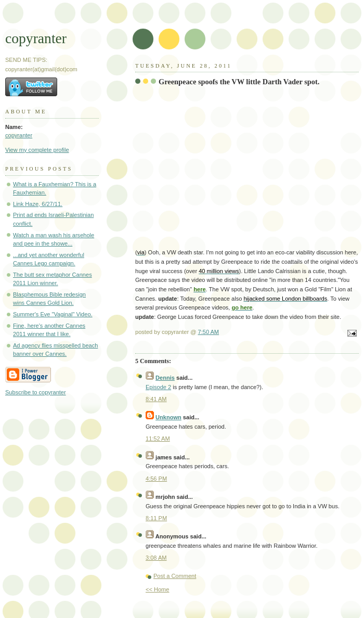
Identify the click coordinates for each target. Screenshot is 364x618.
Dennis (165, 378)
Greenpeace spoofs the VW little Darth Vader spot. (239, 82)
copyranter (36, 38)
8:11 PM (156, 518)
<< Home (157, 589)
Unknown (168, 417)
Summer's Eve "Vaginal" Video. (53, 314)
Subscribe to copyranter (36, 392)
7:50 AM (209, 332)
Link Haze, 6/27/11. (38, 204)
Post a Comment (175, 576)
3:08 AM (156, 558)
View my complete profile (37, 150)
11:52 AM (158, 439)
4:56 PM (156, 479)
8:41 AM (156, 399)
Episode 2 (158, 387)
